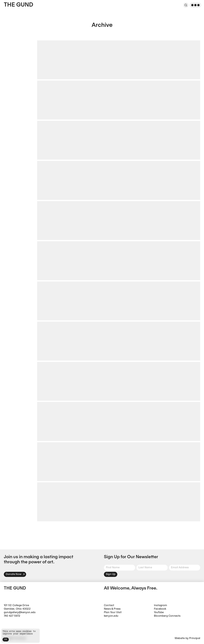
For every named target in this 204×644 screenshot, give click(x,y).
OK (6, 639)
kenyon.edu (111, 616)
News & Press (112, 609)
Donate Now (15, 574)
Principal (195, 638)
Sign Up (111, 574)
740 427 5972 (12, 616)
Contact (109, 605)
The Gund (18, 5)
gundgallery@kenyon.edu (20, 612)
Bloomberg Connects (167, 616)
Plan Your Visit (113, 612)
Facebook (160, 609)
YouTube (159, 612)
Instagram (160, 605)
